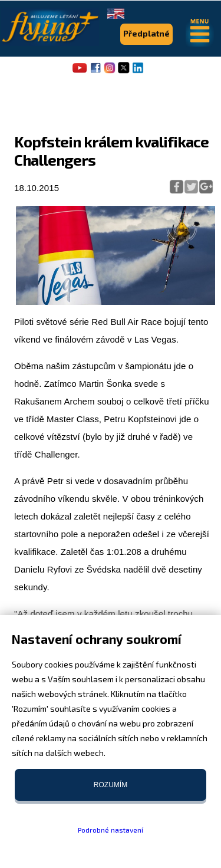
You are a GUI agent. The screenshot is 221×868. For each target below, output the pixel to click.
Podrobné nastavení (111, 830)
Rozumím (111, 785)
